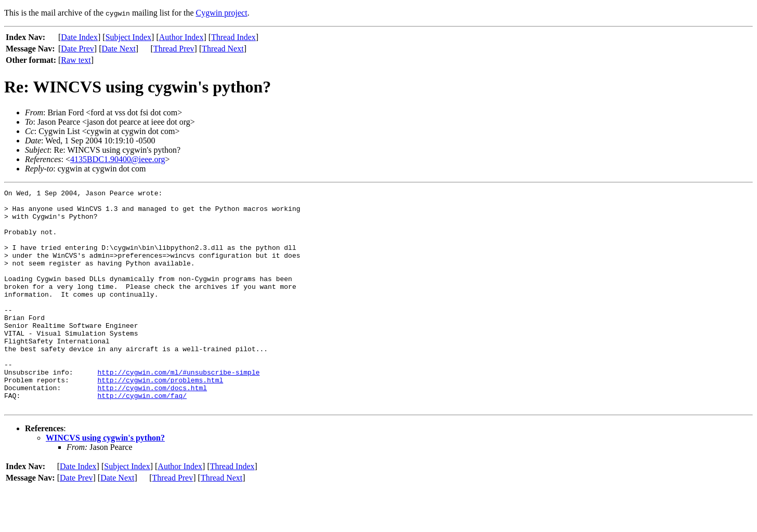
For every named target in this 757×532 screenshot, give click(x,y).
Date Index (79, 37)
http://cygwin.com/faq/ (142, 437)
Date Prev (77, 49)
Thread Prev (174, 49)
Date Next (119, 49)
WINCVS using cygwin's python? (105, 481)
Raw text (76, 60)
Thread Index (233, 37)
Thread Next (223, 49)
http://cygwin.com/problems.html (160, 419)
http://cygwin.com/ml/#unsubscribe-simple (178, 409)
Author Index (181, 37)
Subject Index (128, 37)
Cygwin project (222, 13)
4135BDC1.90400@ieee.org (118, 159)
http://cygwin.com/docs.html (152, 428)
